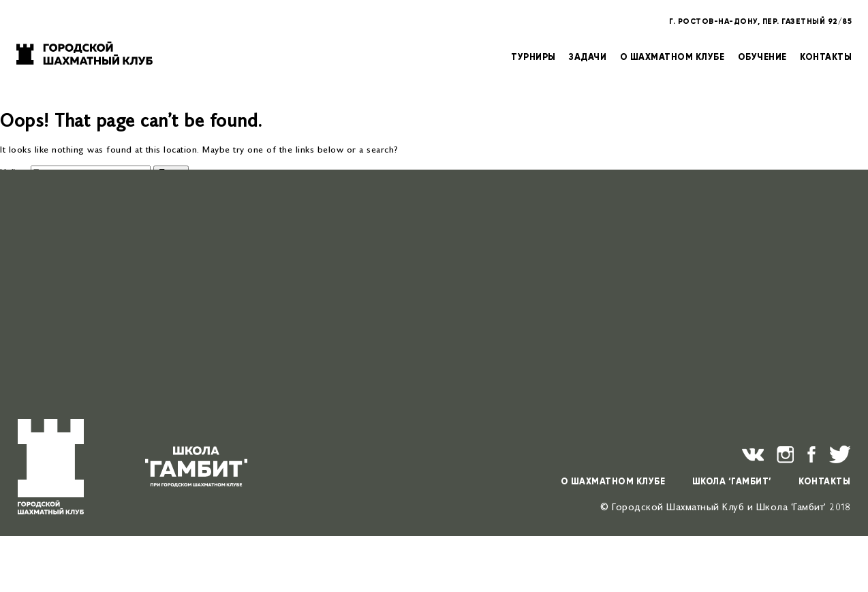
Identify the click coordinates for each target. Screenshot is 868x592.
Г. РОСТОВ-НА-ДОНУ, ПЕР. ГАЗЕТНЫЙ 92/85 (760, 21)
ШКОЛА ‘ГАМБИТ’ (732, 482)
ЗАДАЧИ (588, 56)
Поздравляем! (58, 215)
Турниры (46, 297)
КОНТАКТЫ (826, 56)
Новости (46, 307)
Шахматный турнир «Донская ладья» (107, 225)
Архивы (16, 391)
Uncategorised (58, 327)
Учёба (40, 317)
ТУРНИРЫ (533, 56)
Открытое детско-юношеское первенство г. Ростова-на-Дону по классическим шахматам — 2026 (238, 256)
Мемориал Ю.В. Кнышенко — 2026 (102, 235)
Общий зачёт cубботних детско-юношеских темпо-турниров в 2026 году (187, 246)
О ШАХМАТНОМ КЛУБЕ (672, 56)
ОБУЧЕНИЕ (762, 56)
